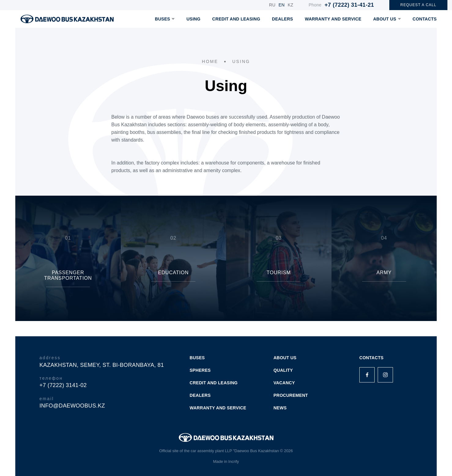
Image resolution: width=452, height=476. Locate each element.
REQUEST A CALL (418, 5)
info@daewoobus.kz (72, 406)
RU (272, 5)
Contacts (371, 358)
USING (194, 19)
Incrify (234, 461)
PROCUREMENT (291, 395)
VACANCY (284, 383)
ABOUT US (387, 19)
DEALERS (282, 19)
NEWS (280, 408)
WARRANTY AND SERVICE (333, 19)
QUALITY (283, 370)
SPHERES (200, 370)
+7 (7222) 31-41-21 (349, 5)
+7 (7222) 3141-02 (63, 385)
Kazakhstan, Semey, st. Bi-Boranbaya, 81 (102, 365)
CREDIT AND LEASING (236, 19)
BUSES (165, 19)
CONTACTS (425, 19)
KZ (291, 5)
